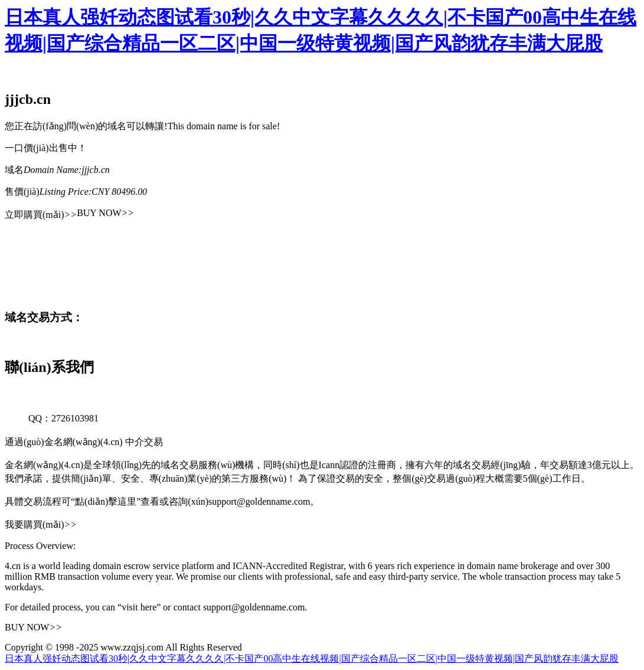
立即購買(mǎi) (41, 215)
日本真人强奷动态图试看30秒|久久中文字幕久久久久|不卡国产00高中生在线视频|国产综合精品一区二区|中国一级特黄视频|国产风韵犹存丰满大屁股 (312, 658)
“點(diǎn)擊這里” (106, 501)
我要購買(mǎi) (41, 524)
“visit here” (139, 607)
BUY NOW (105, 213)
